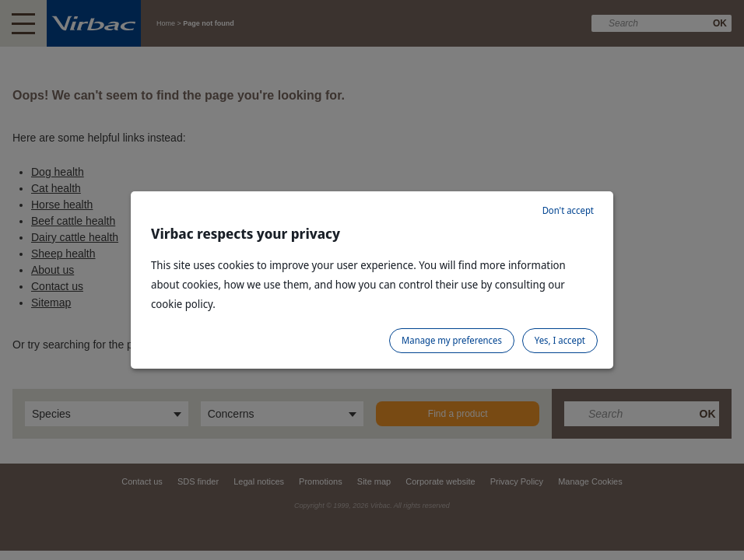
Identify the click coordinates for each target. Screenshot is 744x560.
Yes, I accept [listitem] (560, 340)
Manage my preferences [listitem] (452, 340)
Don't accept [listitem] (568, 210)
